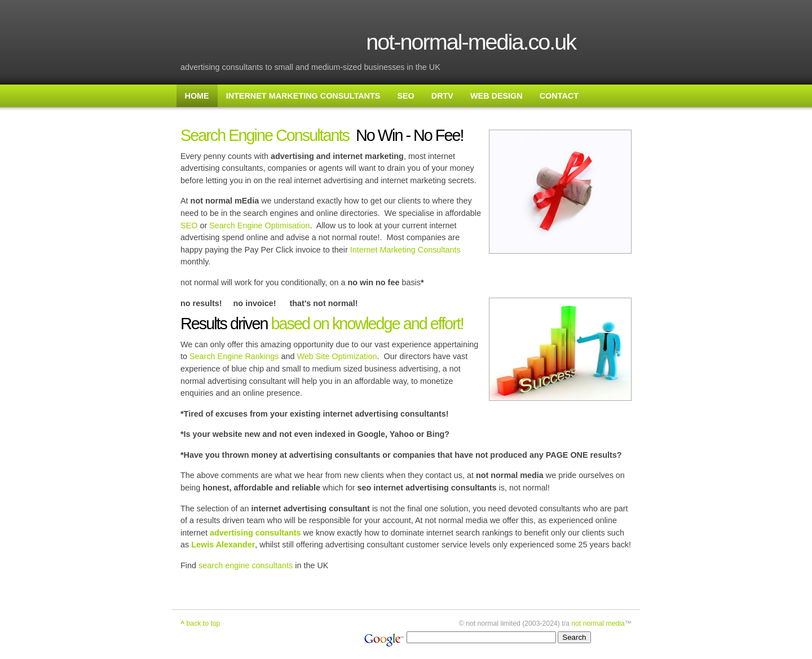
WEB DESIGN (497, 96)
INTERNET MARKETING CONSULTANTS (303, 96)
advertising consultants (255, 533)
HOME (197, 96)
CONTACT (559, 96)
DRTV (442, 96)
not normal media (598, 623)
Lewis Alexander (223, 545)
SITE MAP (204, 118)
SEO (405, 96)
